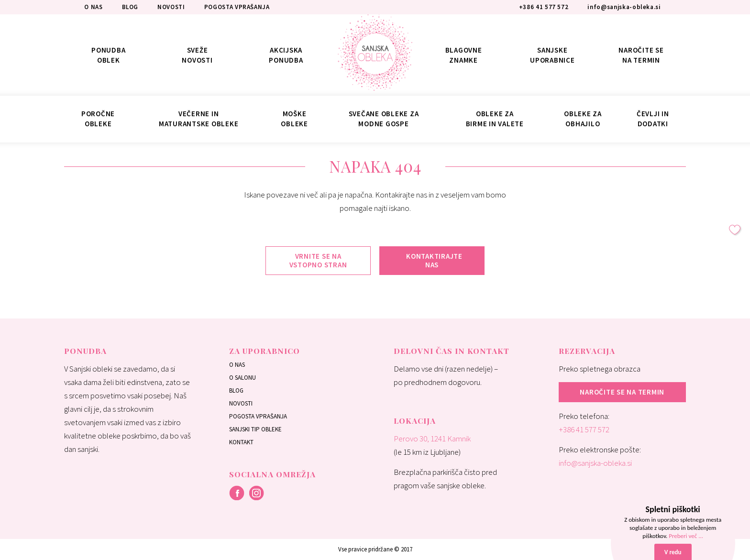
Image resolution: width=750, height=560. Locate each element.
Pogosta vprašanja (258, 416)
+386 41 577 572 (584, 429)
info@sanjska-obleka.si (595, 463)
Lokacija (415, 421)
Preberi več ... (686, 536)
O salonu (243, 378)
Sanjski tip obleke (255, 429)
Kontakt (241, 442)
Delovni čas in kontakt (452, 351)
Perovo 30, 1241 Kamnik (432, 439)
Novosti (241, 403)
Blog (236, 390)
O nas (237, 365)
